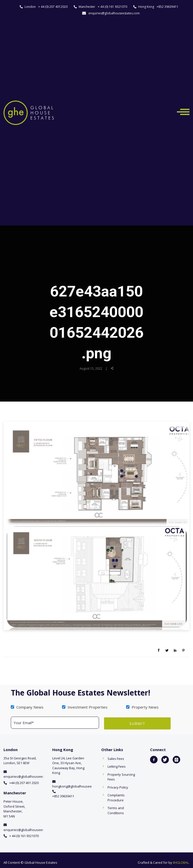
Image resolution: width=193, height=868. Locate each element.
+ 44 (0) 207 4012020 (53, 7)
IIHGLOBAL (181, 862)
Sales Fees (116, 758)
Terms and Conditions (116, 810)
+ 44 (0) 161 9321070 (112, 7)
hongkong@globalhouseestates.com (80, 786)
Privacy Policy (118, 787)
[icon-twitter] (165, 759)
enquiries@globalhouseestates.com (114, 13)
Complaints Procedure (116, 797)
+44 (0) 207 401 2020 (24, 782)
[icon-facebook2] (154, 759)
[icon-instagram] (176, 759)
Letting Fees (117, 766)
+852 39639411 (167, 7)
